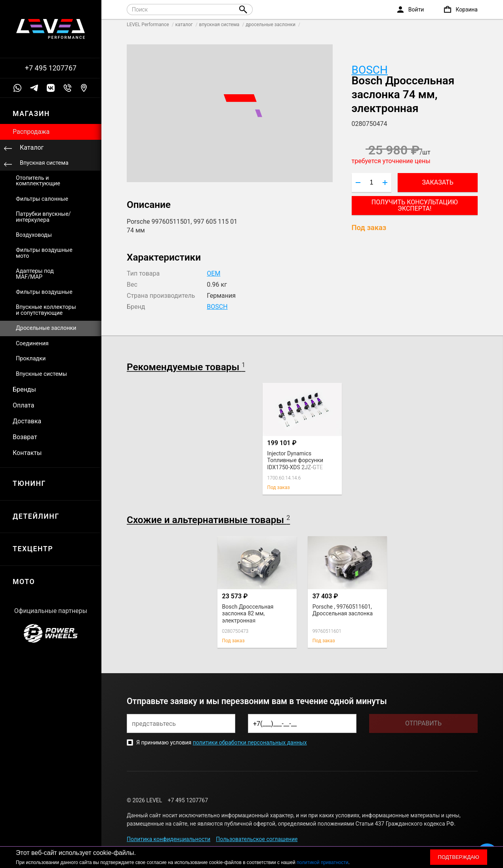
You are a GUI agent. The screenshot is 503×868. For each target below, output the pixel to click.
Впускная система (44, 163)
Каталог (32, 148)
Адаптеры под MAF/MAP (35, 274)
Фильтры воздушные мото (44, 253)
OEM (213, 273)
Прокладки (31, 359)
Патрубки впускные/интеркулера (43, 217)
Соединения (32, 344)
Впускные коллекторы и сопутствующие (46, 310)
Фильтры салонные (42, 199)
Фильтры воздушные (44, 292)
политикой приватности (322, 862)
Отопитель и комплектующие (38, 181)
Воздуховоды (34, 235)
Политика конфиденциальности (169, 839)
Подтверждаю (459, 857)
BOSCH (370, 70)
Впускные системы (41, 374)
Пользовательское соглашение (257, 839)
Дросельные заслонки (46, 328)
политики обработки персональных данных (250, 742)
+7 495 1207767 (51, 68)
